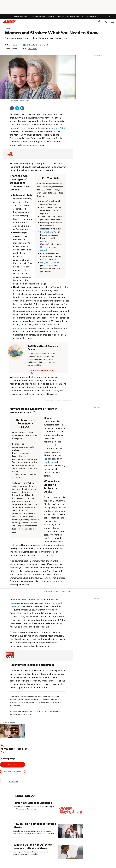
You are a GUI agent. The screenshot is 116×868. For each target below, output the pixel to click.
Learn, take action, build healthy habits (41, 370)
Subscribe (13, 765)
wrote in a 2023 (57, 128)
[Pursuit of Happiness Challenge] (49, 809)
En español (33, 49)
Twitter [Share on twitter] (18, 109)
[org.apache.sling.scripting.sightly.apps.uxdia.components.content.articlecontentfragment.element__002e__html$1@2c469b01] (38, 101)
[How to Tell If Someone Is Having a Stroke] (49, 830)
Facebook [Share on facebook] (13, 109)
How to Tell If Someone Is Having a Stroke (35, 825)
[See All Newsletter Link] (13, 771)
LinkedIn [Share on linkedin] (23, 109)
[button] (110, 16)
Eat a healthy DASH (49, 232)
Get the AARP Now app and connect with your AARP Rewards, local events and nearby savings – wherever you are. (54, 16)
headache (49, 462)
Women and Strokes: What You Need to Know (52, 33)
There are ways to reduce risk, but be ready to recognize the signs (38, 38)
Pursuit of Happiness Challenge (33, 803)
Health (8, 28)
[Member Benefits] (10, 657)
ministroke (19, 328)
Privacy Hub (13, 782)
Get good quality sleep (50, 262)
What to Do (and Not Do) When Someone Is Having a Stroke (33, 846)
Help (100, 22)
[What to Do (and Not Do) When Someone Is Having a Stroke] (49, 851)
